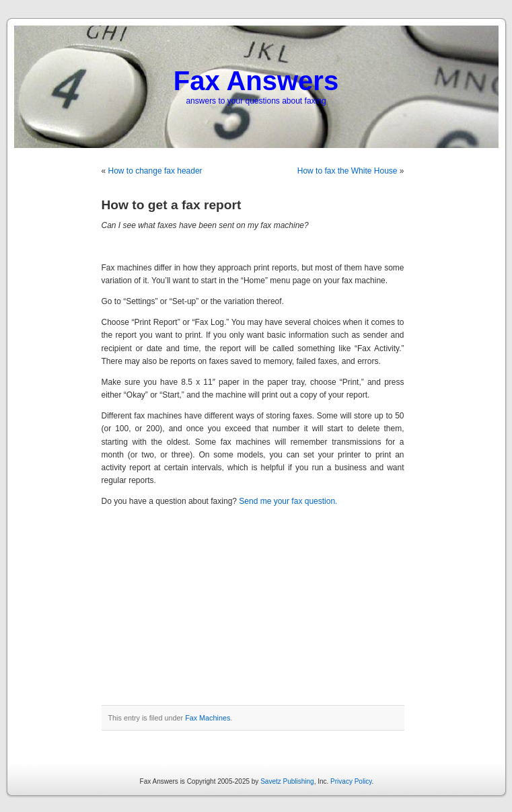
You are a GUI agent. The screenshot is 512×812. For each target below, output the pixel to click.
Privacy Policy (351, 781)
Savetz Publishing (287, 781)
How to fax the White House (348, 171)
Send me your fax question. (288, 501)
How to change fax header (155, 171)
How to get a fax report (172, 205)
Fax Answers (256, 81)
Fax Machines (208, 718)
